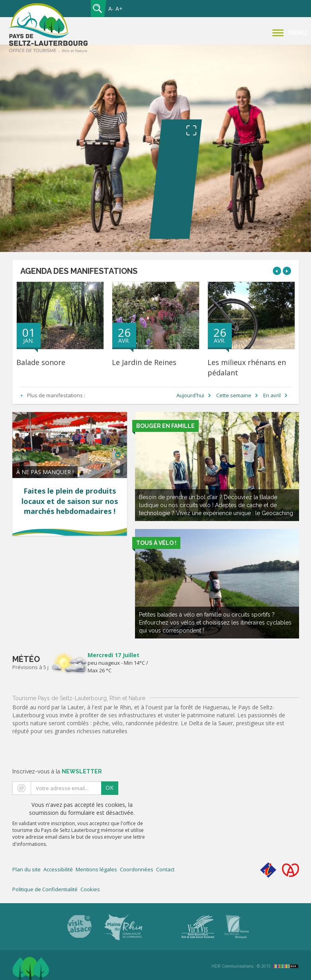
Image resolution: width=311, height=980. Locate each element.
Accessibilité (58, 869)
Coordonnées (137, 869)
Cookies (90, 889)
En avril (272, 395)
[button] (277, 271)
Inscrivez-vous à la (57, 771)
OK (110, 788)
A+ (119, 9)
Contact (165, 869)
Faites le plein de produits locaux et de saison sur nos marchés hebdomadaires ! (70, 501)
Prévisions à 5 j (30, 667)
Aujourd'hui (190, 395)
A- (111, 9)
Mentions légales (96, 869)
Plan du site (26, 869)
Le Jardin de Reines (144, 362)
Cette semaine (234, 395)
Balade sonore (41, 362)
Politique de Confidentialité (45, 889)
